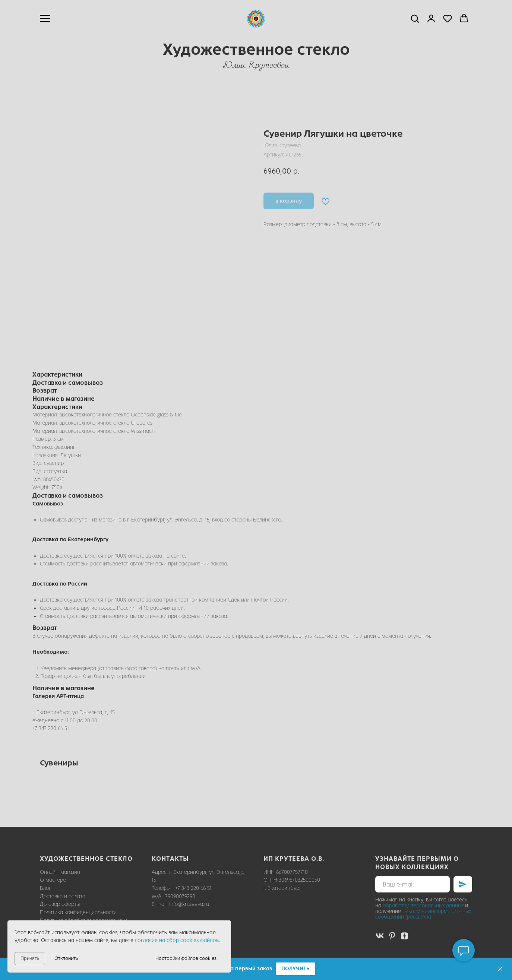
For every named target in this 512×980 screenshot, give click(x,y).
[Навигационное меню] (45, 19)
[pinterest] (392, 936)
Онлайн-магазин (60, 872)
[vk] (380, 936)
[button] (295, 969)
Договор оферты (60, 904)
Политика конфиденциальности (78, 912)
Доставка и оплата (63, 896)
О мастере (53, 880)
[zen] (404, 936)
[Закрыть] (500, 969)
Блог (45, 888)
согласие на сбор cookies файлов (177, 940)
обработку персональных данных (423, 906)
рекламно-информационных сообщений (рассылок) (423, 914)
